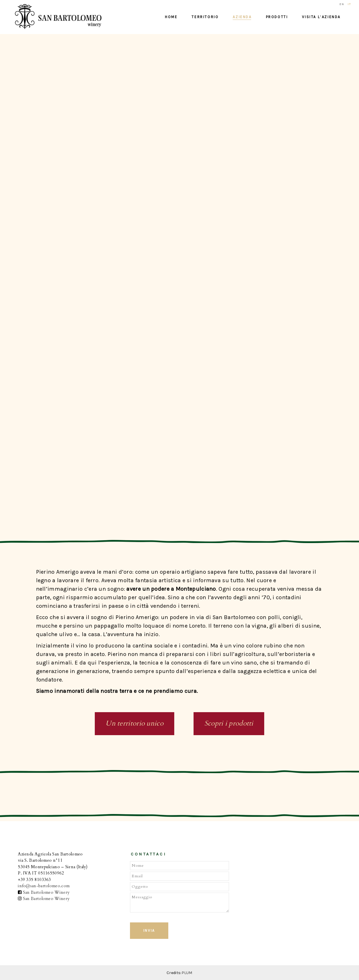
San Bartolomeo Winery (46, 892)
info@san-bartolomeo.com (44, 886)
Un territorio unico (135, 723)
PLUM (187, 973)
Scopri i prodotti (229, 723)
